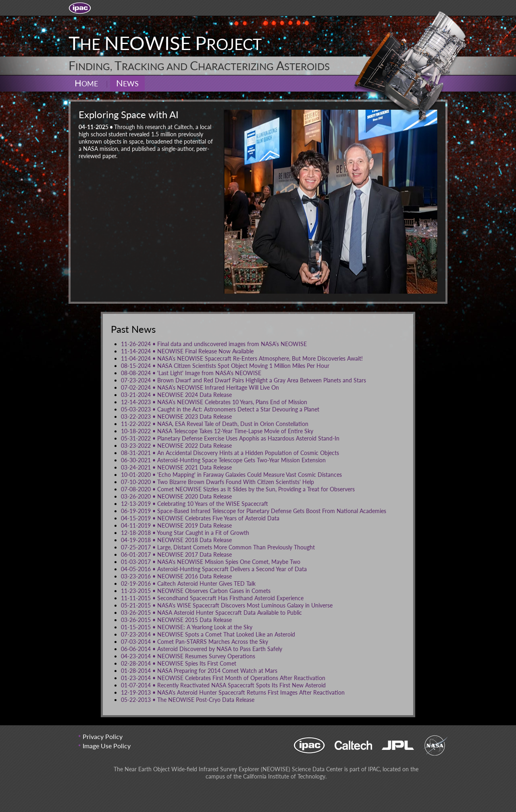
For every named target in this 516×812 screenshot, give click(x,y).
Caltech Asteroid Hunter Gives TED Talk (188, 583)
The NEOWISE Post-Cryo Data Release (188, 700)
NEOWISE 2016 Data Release (176, 576)
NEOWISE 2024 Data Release (176, 395)
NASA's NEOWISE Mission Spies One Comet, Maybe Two (211, 562)
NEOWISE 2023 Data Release (176, 416)
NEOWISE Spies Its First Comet (179, 663)
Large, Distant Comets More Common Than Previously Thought (218, 547)
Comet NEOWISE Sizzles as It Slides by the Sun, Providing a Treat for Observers (238, 489)
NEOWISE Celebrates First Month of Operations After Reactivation (223, 678)
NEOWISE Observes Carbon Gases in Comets (196, 591)
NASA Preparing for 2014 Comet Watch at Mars (199, 671)
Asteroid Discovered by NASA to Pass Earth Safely (202, 649)
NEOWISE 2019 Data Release (176, 525)
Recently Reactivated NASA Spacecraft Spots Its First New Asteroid (223, 685)
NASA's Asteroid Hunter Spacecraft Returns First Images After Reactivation (233, 692)
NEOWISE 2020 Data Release (176, 496)
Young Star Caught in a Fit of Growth (185, 533)
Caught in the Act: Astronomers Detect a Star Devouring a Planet (220, 409)
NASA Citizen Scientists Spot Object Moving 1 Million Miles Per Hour (225, 366)
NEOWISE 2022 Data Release (176, 446)
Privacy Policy (103, 736)
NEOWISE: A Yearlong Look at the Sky (187, 627)
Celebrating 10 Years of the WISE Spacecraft (195, 504)
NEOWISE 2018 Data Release (176, 540)
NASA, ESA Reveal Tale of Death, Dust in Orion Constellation (215, 424)
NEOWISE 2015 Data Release (176, 620)
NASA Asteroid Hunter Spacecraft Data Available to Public (211, 613)
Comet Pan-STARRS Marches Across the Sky (195, 642)
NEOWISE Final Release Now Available (187, 351)
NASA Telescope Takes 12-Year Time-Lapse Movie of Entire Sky (217, 431)
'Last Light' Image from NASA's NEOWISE (191, 373)
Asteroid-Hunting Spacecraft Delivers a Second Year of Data (214, 569)
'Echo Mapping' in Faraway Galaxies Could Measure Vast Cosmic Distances (231, 475)
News (127, 83)
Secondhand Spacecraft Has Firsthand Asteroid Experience (212, 598)
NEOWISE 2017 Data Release (176, 554)
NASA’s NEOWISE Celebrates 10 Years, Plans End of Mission (214, 402)
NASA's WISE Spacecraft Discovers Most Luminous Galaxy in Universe (227, 605)
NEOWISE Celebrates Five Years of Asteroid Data (200, 518)
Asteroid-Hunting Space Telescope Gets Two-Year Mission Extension (223, 460)
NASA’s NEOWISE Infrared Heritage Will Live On (200, 387)
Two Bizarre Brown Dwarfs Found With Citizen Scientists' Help (217, 482)
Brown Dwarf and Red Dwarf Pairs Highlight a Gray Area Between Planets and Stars (243, 380)
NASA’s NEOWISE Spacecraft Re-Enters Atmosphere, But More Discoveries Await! (242, 358)
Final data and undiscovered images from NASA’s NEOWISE (214, 344)
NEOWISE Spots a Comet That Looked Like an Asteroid (208, 634)
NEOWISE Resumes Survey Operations (188, 656)
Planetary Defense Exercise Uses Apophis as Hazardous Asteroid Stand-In (230, 438)
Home (86, 83)
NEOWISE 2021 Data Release (176, 467)
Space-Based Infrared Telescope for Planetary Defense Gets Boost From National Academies (254, 511)
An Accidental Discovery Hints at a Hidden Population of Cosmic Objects (230, 453)
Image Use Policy (107, 746)
